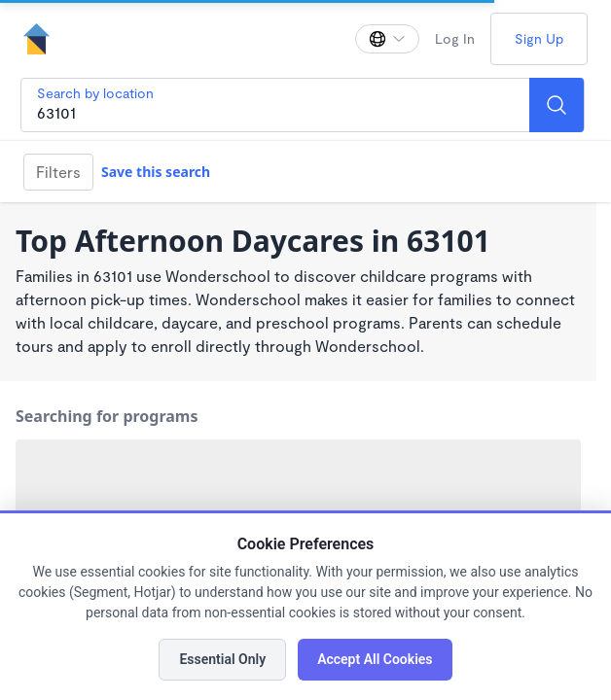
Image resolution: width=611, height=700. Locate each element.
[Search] (557, 105)
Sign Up (539, 38)
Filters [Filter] (58, 172)
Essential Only (222, 659)
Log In (455, 38)
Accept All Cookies (375, 659)
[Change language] (387, 39)
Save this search (156, 172)
